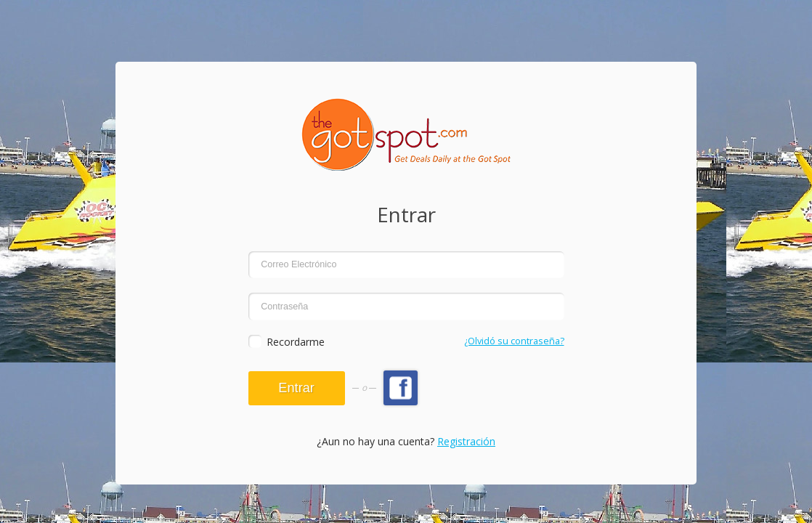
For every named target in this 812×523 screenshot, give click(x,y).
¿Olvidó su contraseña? (514, 341)
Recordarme (296, 342)
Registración (466, 441)
